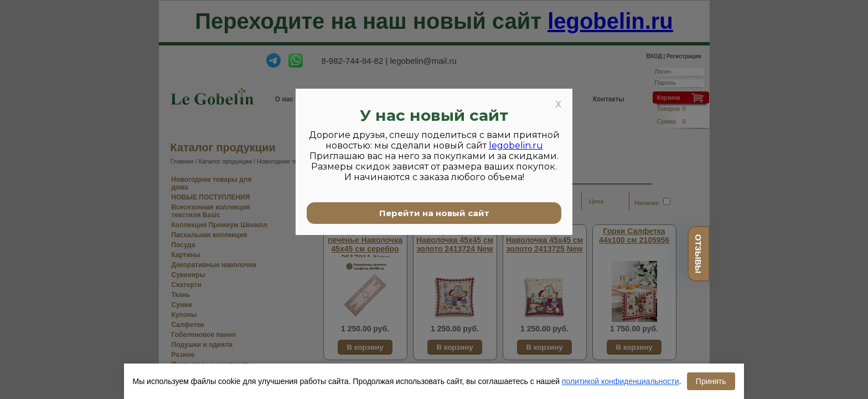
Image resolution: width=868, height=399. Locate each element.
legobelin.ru (516, 145)
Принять (711, 381)
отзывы (698, 254)
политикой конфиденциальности (621, 381)
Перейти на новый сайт (434, 213)
